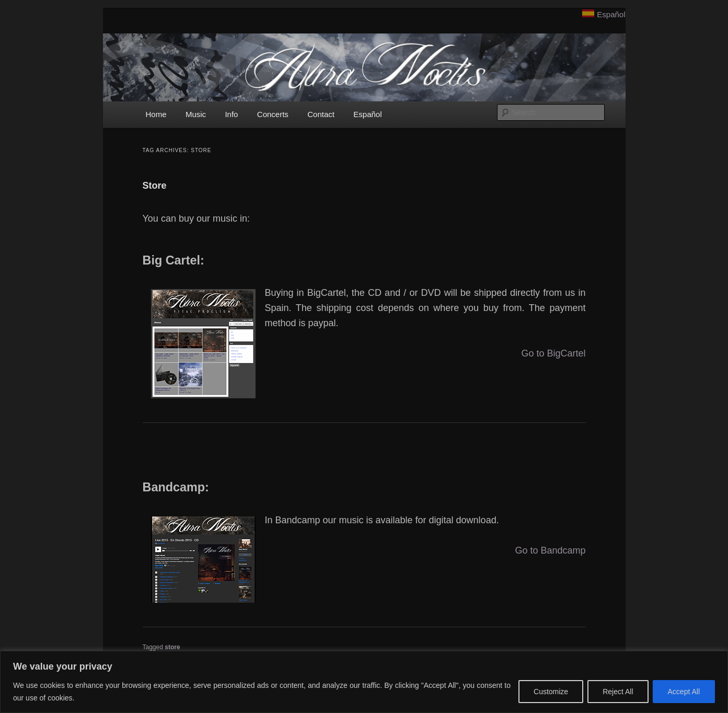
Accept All (684, 692)
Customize (551, 692)
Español (611, 14)
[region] (364, 682)
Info (231, 114)
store (172, 647)
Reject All (618, 692)
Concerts (273, 114)
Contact (321, 114)
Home (156, 114)
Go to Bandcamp (550, 550)
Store (155, 186)
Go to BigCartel (553, 353)
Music (196, 114)
